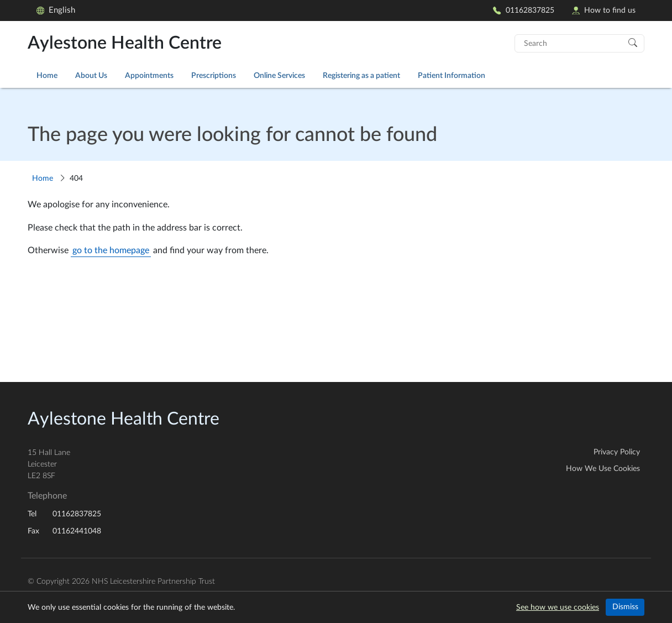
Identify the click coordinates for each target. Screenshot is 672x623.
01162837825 (523, 10)
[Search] (633, 42)
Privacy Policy (617, 452)
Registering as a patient (361, 75)
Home (47, 75)
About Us (91, 75)
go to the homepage (111, 250)
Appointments (149, 75)
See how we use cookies (558, 608)
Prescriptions (214, 75)
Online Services (279, 75)
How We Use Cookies (603, 469)
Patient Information (452, 75)
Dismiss (625, 607)
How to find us (604, 10)
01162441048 (77, 531)
